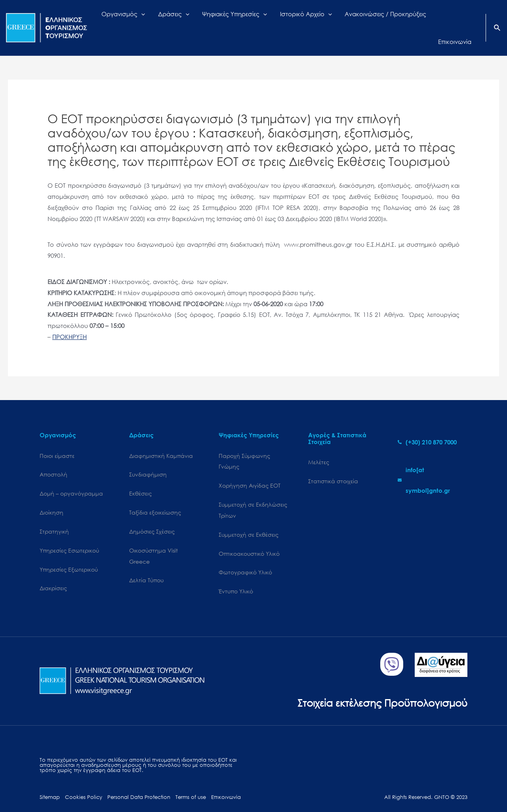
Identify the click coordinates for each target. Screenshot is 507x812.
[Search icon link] (497, 21)
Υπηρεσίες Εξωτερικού (69, 555)
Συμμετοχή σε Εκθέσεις (249, 520)
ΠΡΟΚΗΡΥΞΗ (70, 322)
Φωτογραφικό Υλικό (245, 558)
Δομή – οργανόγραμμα (71, 479)
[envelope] (433, 466)
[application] (163, 21)
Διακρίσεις (53, 574)
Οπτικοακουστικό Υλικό (249, 539)
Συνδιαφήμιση (148, 460)
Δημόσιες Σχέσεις (152, 517)
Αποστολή (53, 460)
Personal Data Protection (139, 783)
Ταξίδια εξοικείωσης (155, 498)
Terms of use (191, 783)
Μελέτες (319, 448)
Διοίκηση (51, 498)
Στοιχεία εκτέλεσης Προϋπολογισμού (382, 689)
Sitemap (50, 783)
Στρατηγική (54, 517)
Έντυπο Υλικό (236, 577)
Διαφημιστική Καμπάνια (161, 441)
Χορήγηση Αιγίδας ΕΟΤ (250, 471)
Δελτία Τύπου (146, 566)
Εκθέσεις (140, 479)
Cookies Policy (84, 783)
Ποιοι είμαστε (57, 441)
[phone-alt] (427, 428)
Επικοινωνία (226, 783)
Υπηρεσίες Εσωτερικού (69, 536)
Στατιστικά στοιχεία (333, 467)
